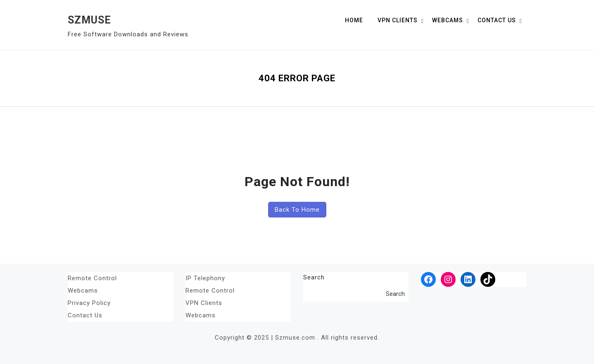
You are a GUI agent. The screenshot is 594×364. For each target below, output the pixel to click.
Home (354, 20)
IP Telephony (205, 278)
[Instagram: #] (448, 279)
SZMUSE (89, 20)
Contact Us (497, 20)
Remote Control (92, 278)
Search (314, 277)
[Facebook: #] (428, 279)
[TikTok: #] (488, 279)
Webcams (448, 20)
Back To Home (297, 210)
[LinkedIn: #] (468, 279)
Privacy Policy (89, 303)
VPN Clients (398, 20)
